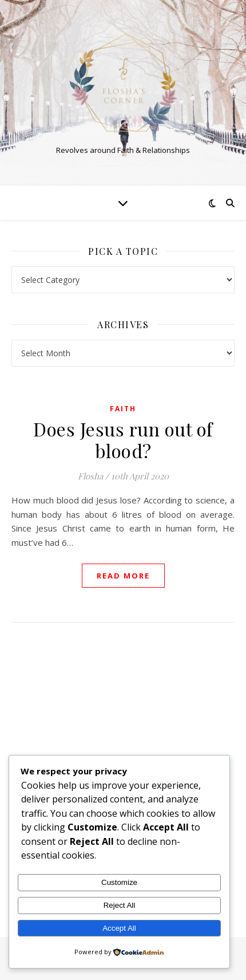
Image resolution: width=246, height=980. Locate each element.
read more (123, 576)
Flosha (90, 476)
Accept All (119, 928)
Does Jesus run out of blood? (123, 440)
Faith (123, 409)
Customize (119, 882)
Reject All (120, 905)
